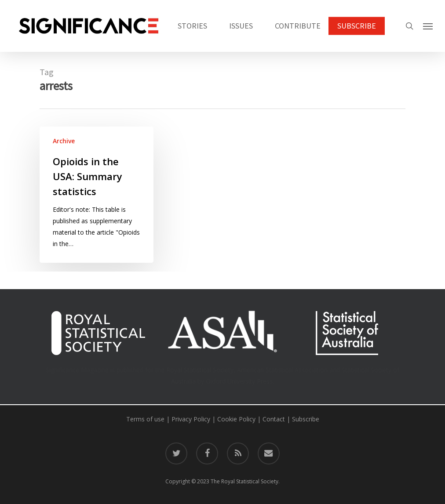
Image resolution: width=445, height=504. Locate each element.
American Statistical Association (282, 370)
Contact (274, 419)
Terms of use (145, 419)
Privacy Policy (191, 419)
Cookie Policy (236, 419)
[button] (428, 26)
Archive (64, 141)
